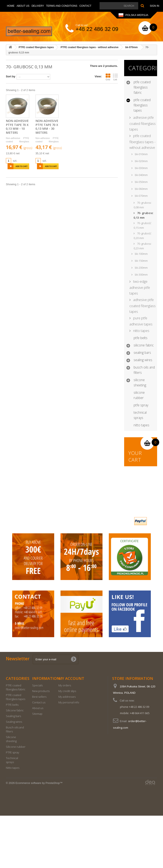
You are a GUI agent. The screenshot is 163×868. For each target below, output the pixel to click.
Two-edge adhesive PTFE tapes (140, 287)
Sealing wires (143, 360)
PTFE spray (141, 405)
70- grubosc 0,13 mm (143, 215)
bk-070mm (141, 196)
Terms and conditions (62, 6)
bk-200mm (141, 268)
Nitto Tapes (141, 331)
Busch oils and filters (144, 370)
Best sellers (39, 749)
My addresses (67, 749)
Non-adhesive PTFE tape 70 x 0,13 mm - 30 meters (47, 127)
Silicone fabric (144, 345)
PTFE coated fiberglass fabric (142, 87)
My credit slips (67, 743)
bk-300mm (141, 275)
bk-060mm (141, 189)
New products (41, 743)
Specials (37, 738)
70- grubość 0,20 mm (142, 236)
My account (71, 731)
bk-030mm (141, 168)
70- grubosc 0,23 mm (143, 246)
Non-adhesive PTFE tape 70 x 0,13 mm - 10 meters (17, 127)
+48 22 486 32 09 (97, 29)
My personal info (69, 755)
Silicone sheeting (140, 382)
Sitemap (37, 766)
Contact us (39, 755)
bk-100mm (141, 254)
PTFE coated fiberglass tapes (142, 105)
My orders (65, 738)
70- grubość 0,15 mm (142, 225)
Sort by (11, 76)
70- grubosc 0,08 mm (143, 205)
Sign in (154, 6)
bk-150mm (141, 261)
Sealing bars (142, 353)
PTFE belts (141, 338)
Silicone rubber (139, 395)
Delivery (38, 6)
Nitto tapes (141, 425)
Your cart (135, 456)
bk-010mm (141, 154)
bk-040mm (141, 175)
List (115, 77)
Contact (85, 6)
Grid (108, 77)
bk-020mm (141, 161)
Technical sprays (140, 415)
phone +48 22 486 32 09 (135, 759)
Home (11, 6)
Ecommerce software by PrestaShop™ (39, 835)
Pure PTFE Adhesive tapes (141, 321)
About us (23, 6)
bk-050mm (141, 182)
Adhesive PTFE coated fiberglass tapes (143, 123)
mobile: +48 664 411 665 (135, 765)
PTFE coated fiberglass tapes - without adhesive (142, 142)
